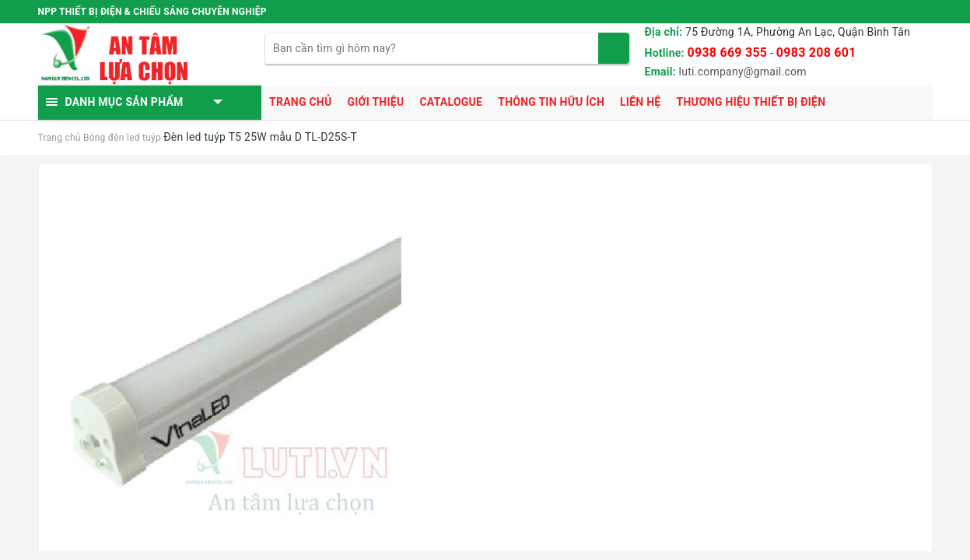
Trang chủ (300, 102)
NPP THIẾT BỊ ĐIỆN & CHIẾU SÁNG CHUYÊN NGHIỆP (152, 12)
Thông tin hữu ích (551, 102)
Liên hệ (640, 102)
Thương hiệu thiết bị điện (751, 102)
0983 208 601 (816, 52)
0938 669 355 (728, 52)
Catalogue (451, 102)
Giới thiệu (375, 102)
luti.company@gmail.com (743, 72)
